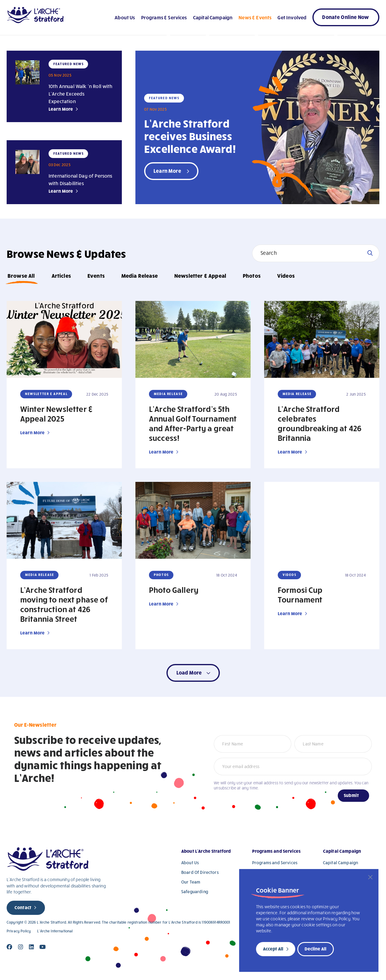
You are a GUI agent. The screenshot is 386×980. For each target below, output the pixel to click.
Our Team (191, 882)
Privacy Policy (19, 931)
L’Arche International (55, 931)
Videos (286, 275)
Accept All (273, 949)
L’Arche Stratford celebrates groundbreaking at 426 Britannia (320, 423)
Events (96, 275)
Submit (351, 795)
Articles (61, 275)
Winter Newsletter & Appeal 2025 (57, 413)
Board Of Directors (200, 872)
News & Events (255, 17)
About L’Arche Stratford (206, 851)
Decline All (315, 949)
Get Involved (292, 17)
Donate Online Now (345, 17)
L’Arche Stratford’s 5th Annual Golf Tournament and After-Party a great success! (193, 423)
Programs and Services (276, 851)
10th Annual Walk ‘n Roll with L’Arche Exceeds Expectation (81, 94)
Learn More (61, 109)
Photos (252, 275)
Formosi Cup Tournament (300, 594)
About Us (125, 17)
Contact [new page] (23, 907)
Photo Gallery (174, 590)
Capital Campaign (213, 17)
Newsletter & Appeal (200, 275)
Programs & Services (164, 17)
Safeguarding (195, 891)
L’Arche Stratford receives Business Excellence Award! (190, 136)
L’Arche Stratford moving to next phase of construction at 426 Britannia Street (64, 604)
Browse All (21, 275)
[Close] (370, 877)
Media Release (139, 275)
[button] (193, 673)
